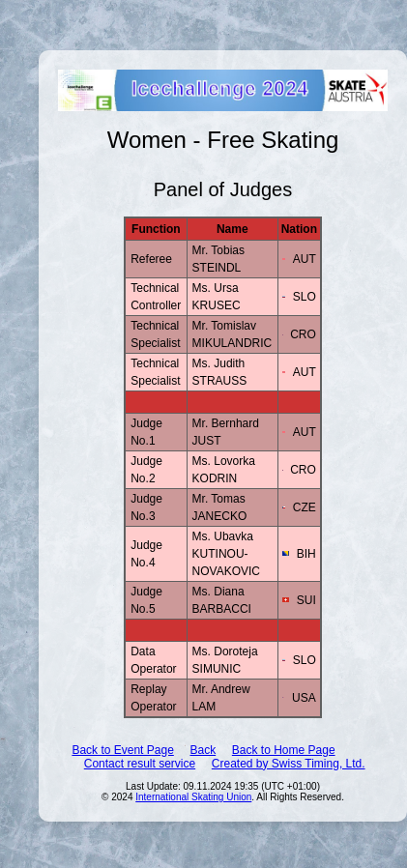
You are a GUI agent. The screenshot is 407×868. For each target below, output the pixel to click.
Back (203, 750)
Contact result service (140, 764)
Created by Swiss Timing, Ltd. (289, 764)
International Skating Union (193, 797)
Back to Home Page (284, 750)
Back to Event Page (122, 750)
